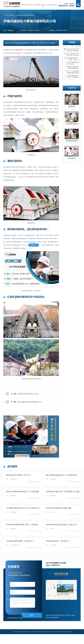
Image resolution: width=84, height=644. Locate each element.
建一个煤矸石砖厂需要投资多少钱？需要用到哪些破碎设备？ (73, 54)
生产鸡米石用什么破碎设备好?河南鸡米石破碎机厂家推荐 (73, 50)
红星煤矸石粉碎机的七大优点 (28, 394)
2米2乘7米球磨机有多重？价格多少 (73, 63)
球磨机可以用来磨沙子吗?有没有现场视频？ (73, 68)
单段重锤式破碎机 (72, 141)
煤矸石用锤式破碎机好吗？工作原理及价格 (61, 475)
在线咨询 (33, 245)
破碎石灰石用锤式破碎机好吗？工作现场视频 (22, 492)
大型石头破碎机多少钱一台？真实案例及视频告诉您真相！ (73, 76)
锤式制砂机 (72, 158)
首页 (22, 5)
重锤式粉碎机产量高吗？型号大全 (18, 475)
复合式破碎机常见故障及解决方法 (30, 402)
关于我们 (27, 5)
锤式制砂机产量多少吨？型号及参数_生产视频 (63, 492)
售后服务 (49, 5)
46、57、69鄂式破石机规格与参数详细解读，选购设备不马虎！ (73, 72)
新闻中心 (43, 5)
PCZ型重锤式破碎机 (72, 124)
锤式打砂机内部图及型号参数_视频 (59, 508)
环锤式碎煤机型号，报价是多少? (58, 541)
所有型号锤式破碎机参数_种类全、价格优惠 (22, 525)
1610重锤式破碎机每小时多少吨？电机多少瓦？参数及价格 (23, 508)
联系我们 (55, 5)
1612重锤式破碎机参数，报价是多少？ (20, 541)
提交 (32, 615)
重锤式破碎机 (19, 50)
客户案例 (38, 5)
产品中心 (32, 5)
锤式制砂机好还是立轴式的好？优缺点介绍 (61, 525)
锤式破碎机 (72, 106)
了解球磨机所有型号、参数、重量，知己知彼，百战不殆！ (73, 59)
